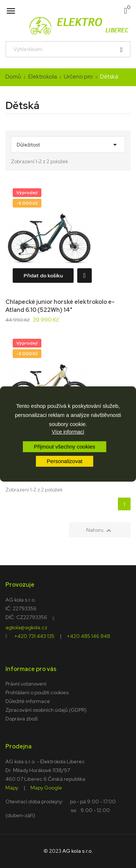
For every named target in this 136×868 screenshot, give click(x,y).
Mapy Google (46, 787)
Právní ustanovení (26, 684)
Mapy (12, 787)
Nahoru (100, 531)
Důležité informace (28, 701)
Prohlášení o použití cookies (37, 692)
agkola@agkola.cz (26, 627)
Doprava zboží (22, 719)
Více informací (68, 432)
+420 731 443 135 (34, 636)
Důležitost (68, 143)
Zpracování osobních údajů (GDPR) (46, 710)
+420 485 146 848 (88, 636)
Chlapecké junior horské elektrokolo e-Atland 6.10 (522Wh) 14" (60, 306)
